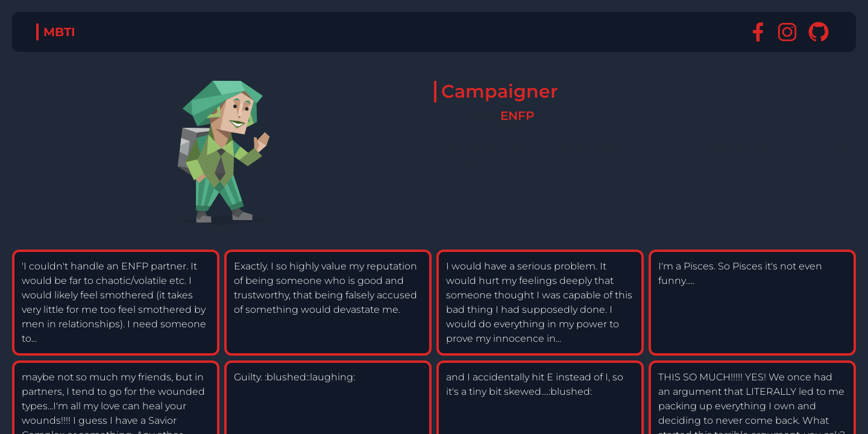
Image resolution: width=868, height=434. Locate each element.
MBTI (59, 32)
